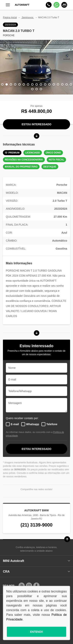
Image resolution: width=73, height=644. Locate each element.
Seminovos (27, 18)
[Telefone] (49, 5)
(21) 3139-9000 (36, 525)
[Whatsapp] (56, 5)
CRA (36, 572)
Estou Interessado (36, 124)
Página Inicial (10, 18)
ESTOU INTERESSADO (36, 449)
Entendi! (36, 632)
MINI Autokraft (36, 561)
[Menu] (8, 5)
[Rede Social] (22, 586)
